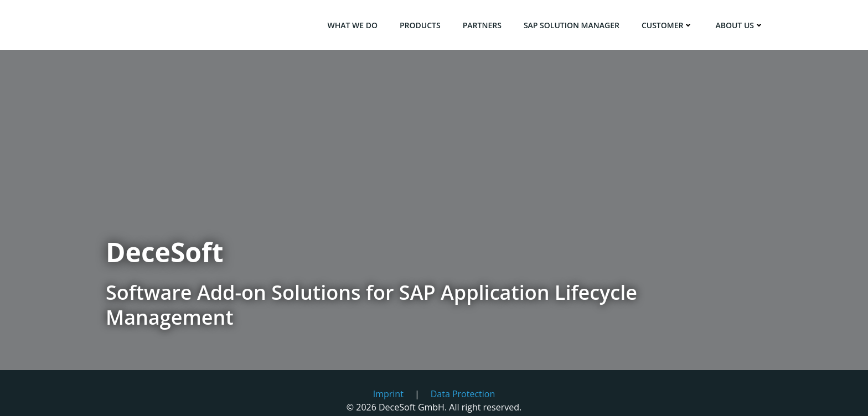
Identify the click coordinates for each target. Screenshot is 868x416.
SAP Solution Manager (572, 25)
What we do (352, 25)
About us (740, 25)
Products (420, 25)
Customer (668, 25)
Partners (482, 25)
